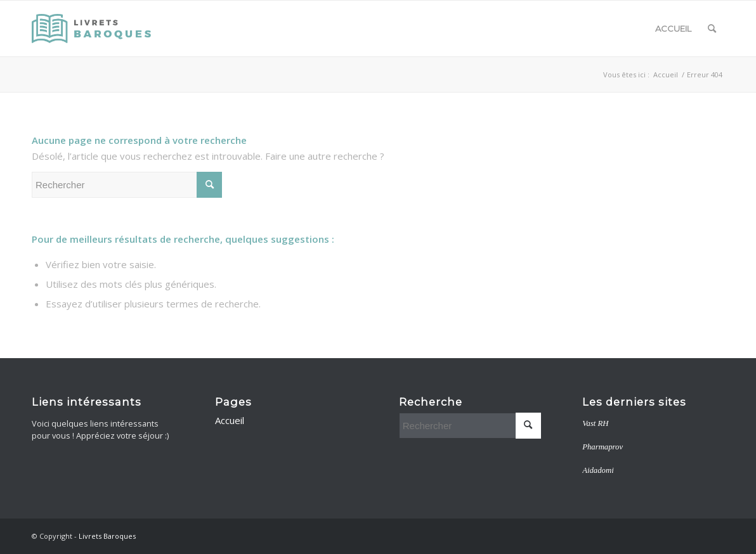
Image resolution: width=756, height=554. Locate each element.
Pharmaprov (603, 447)
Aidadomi (598, 470)
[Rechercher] (712, 29)
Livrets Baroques (107, 536)
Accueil (673, 29)
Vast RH (595, 423)
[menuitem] (712, 29)
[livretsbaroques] (93, 29)
